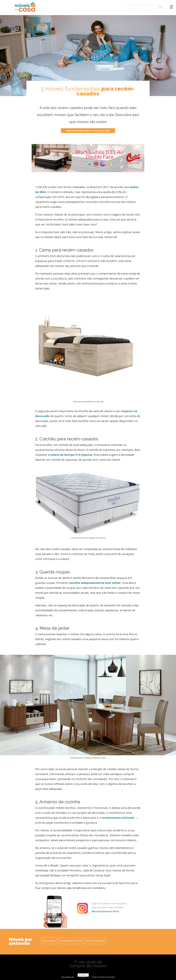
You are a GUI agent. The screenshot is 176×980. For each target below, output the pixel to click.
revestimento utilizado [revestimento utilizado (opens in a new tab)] (118, 818)
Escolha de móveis (71, 941)
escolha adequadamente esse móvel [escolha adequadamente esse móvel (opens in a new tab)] (95, 583)
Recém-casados (96, 941)
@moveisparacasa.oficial (105, 911)
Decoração (49, 941)
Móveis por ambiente (20, 941)
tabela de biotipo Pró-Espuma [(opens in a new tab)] (71, 455)
